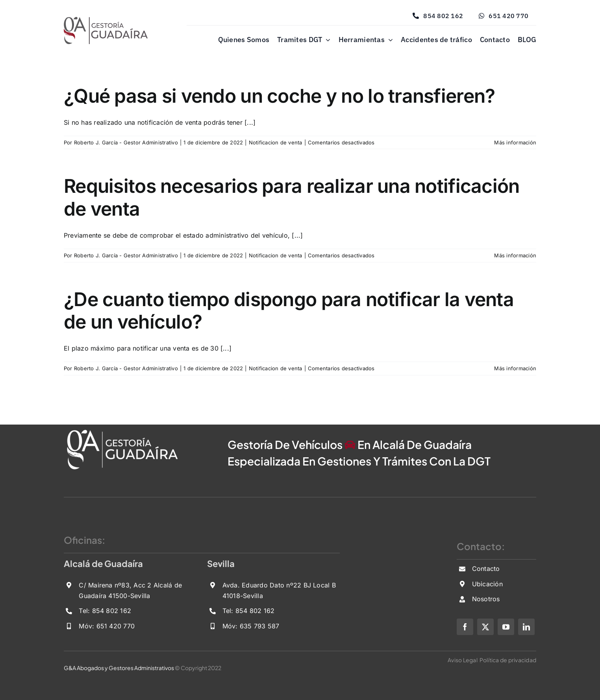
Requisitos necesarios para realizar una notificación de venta (292, 197)
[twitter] (485, 627)
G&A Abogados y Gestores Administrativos (119, 668)
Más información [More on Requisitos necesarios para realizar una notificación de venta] (515, 255)
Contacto (486, 569)
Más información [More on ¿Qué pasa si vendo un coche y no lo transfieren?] (515, 142)
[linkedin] (526, 627)
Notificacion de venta (276, 142)
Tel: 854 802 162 (105, 611)
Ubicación (487, 584)
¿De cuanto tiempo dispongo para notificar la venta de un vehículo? (289, 311)
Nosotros (486, 599)
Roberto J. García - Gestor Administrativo (126, 142)
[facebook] (465, 627)
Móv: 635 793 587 (251, 626)
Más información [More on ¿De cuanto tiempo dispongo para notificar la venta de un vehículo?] (515, 368)
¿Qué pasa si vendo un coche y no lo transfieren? (279, 96)
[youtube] (506, 627)
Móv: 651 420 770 (107, 626)
